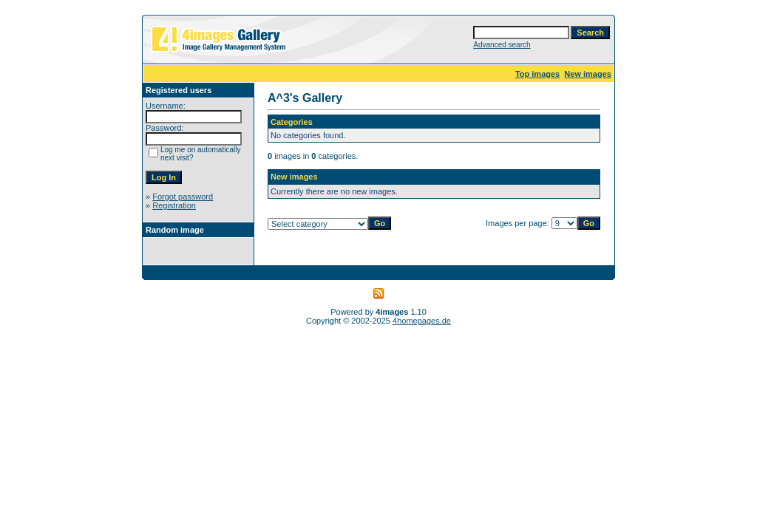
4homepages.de (422, 321)
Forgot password (183, 197)
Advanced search (502, 45)
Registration (174, 205)
